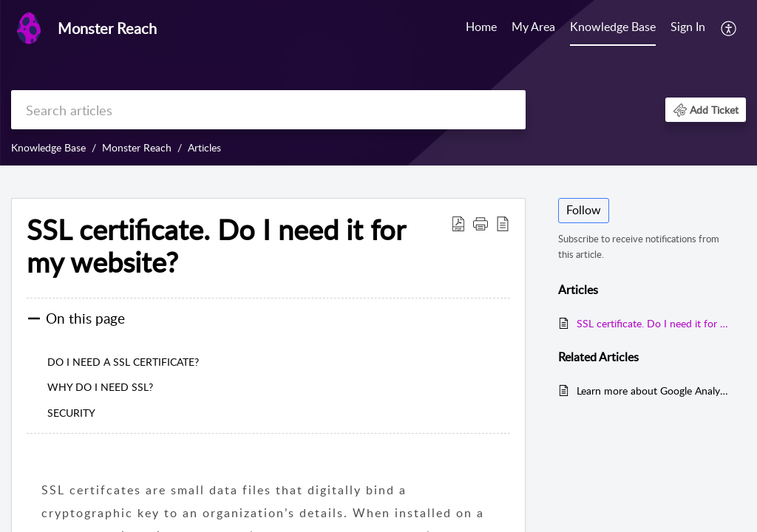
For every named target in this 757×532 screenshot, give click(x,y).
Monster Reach (137, 147)
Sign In (688, 27)
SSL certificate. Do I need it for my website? (216, 246)
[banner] (378, 83)
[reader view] (503, 223)
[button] (706, 110)
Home (481, 27)
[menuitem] (688, 28)
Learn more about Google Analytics (654, 391)
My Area (533, 27)
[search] (268, 110)
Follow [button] (584, 210)
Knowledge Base (613, 27)
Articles (204, 147)
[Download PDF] (458, 223)
